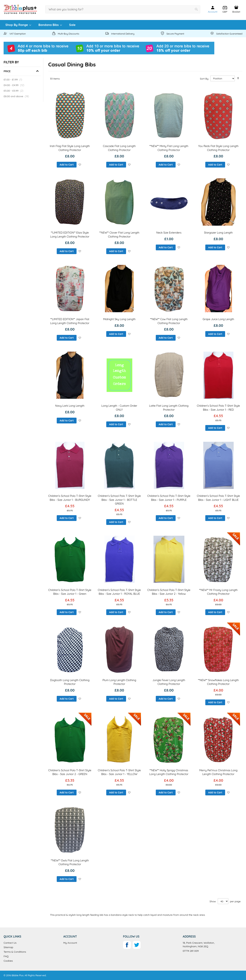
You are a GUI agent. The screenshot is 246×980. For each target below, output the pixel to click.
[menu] (123, 25)
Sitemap (8, 947)
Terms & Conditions (15, 952)
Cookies (8, 961)
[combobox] (123, 9)
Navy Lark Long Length (70, 406)
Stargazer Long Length (218, 233)
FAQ (6, 956)
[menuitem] (18, 25)
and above (17, 96)
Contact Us (10, 943)
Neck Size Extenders (169, 233)
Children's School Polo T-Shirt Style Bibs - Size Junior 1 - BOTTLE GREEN (119, 500)
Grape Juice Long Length (218, 319)
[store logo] (20, 9)
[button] (225, 10)
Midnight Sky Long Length (119, 319)
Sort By (204, 78)
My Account (70, 943)
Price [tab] (7, 71)
